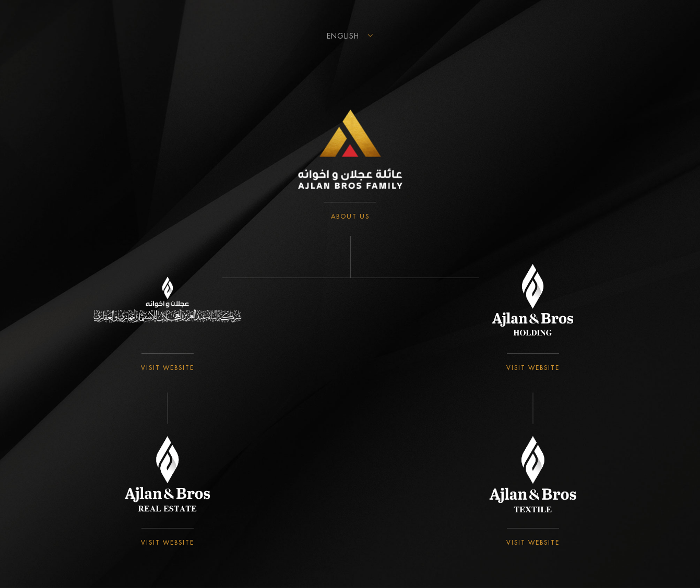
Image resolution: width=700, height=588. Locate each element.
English (343, 36)
